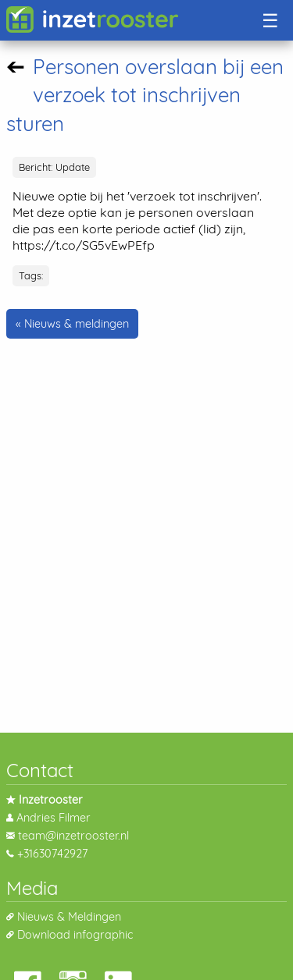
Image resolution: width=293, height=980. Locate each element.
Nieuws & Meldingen (69, 917)
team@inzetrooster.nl (73, 836)
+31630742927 (52, 854)
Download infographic (75, 935)
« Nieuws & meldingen (72, 324)
